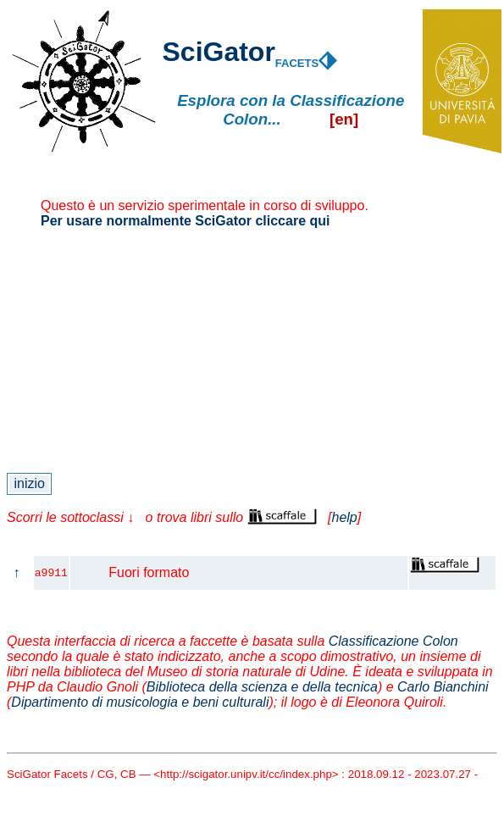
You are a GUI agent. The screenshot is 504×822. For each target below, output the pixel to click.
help (344, 517)
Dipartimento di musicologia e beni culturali (140, 702)
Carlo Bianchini (443, 687)
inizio (29, 483)
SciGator (218, 52)
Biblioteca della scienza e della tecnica (262, 687)
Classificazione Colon (393, 641)
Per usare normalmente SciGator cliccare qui (185, 221)
